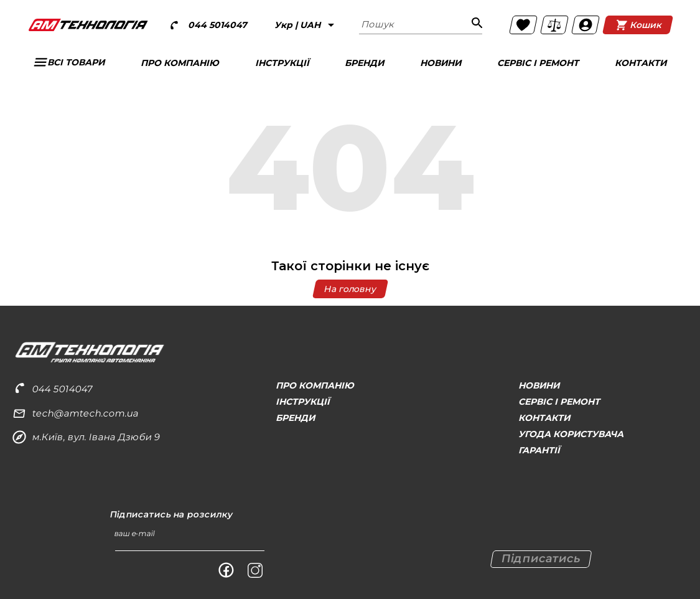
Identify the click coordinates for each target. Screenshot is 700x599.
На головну (350, 289)
